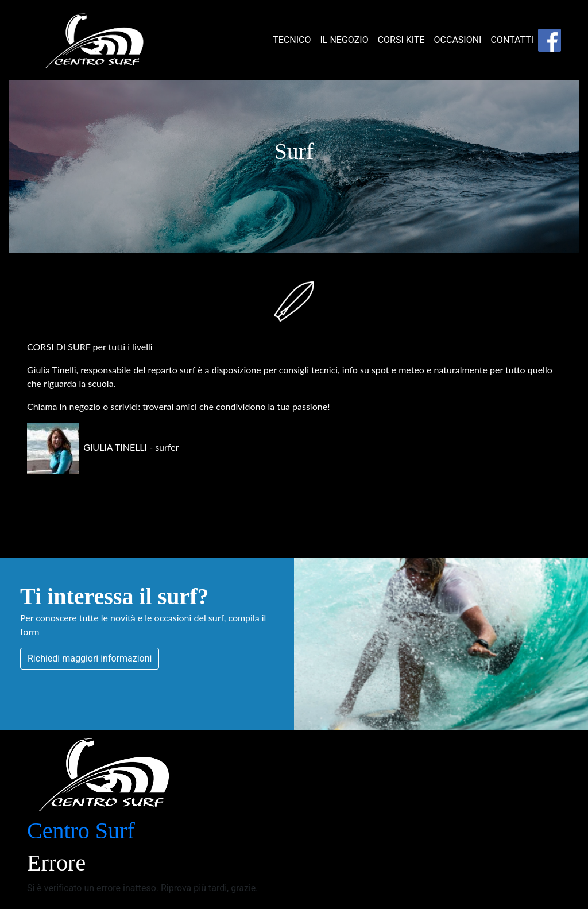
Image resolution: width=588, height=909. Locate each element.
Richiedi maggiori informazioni (90, 658)
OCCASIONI (458, 40)
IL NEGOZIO (345, 40)
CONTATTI (512, 40)
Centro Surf (81, 831)
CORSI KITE (401, 40)
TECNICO (292, 40)
